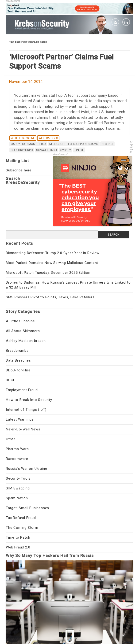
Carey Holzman (23, 144)
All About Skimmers (23, 331)
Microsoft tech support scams (74, 144)
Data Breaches (18, 360)
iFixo (42, 144)
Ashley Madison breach (26, 341)
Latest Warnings (20, 419)
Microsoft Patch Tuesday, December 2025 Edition (48, 273)
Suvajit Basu (46, 150)
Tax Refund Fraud (21, 518)
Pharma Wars (17, 449)
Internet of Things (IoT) (26, 410)
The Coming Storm (22, 528)
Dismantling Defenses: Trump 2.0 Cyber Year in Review (53, 253)
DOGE (11, 380)
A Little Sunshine (23, 138)
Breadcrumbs (17, 351)
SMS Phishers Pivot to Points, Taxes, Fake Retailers (50, 297)
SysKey (66, 150)
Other (11, 439)
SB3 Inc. (107, 144)
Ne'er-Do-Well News (23, 429)
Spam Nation (17, 498)
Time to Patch (18, 537)
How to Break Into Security (29, 400)
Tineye (79, 150)
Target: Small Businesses (27, 508)
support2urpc (22, 150)
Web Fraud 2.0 (48, 138)
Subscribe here (19, 170)
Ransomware (17, 459)
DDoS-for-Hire (18, 370)
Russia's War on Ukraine (26, 469)
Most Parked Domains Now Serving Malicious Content (52, 263)
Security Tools (18, 478)
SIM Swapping (18, 488)
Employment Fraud (22, 390)
